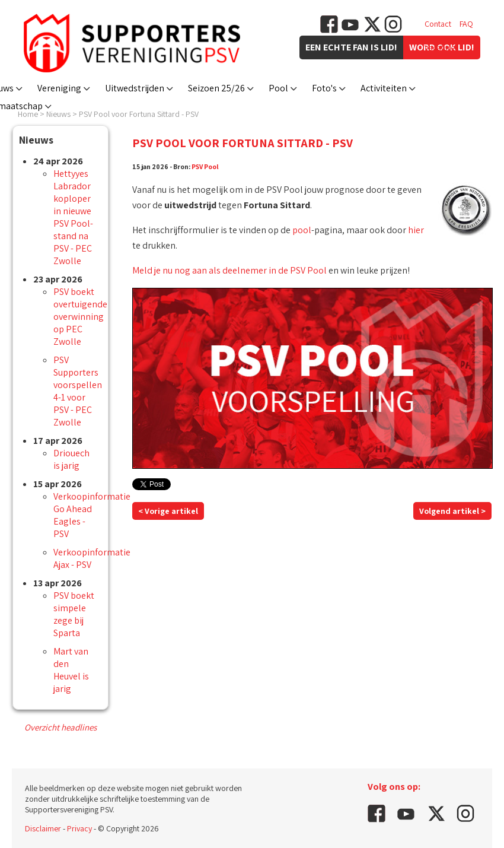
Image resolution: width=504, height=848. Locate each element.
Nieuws (58, 114)
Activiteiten (384, 88)
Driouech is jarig (71, 459)
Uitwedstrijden (135, 88)
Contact (438, 24)
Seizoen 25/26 (216, 88)
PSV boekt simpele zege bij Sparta (74, 614)
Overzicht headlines (60, 727)
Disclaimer (43, 828)
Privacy (79, 828)
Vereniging (59, 88)
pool (302, 230)
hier (416, 230)
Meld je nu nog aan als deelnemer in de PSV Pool (229, 270)
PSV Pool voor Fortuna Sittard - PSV (139, 114)
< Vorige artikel (168, 511)
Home (28, 114)
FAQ (466, 24)
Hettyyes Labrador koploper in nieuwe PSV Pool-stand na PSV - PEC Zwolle (73, 217)
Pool (278, 88)
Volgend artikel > (452, 511)
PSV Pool (205, 166)
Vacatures (441, 47)
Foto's (324, 88)
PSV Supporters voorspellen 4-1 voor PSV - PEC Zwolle (78, 391)
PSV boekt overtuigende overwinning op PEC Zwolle (80, 317)
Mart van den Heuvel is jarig (71, 670)
